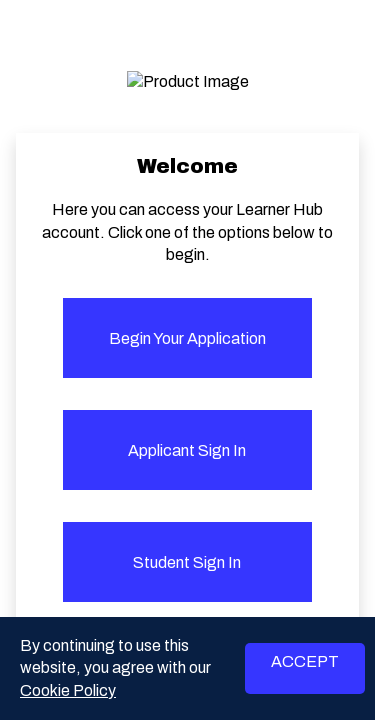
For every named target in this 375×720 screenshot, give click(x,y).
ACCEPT (305, 661)
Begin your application (187, 338)
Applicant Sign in (187, 450)
